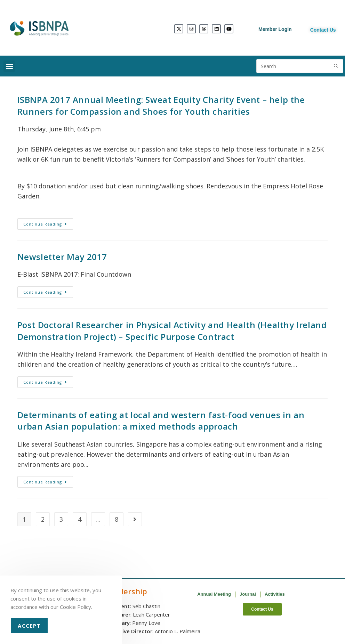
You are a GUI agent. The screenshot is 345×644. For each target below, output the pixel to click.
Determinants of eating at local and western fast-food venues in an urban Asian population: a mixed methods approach (161, 421)
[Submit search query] (336, 66)
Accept (29, 626)
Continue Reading (48, 222)
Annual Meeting (214, 594)
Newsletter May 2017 (62, 257)
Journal (248, 594)
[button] (9, 66)
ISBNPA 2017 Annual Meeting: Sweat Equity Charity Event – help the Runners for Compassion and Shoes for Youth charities (161, 105)
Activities (275, 594)
